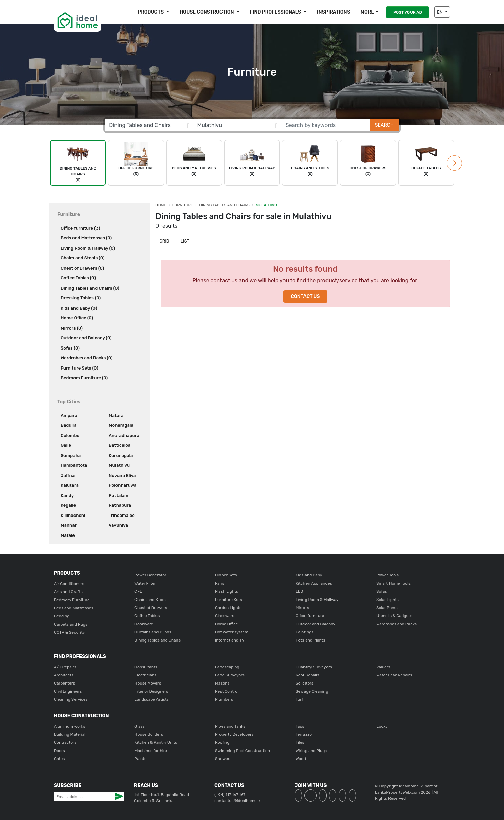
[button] (454, 163)
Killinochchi (73, 515)
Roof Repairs (308, 675)
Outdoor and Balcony (316, 624)
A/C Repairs (65, 667)
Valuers (383, 667)
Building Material (70, 734)
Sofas (382, 591)
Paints (140, 759)
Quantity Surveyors (314, 667)
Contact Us (305, 297)
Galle (66, 445)
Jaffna (68, 475)
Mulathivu (119, 465)
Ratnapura (120, 505)
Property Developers (234, 734)
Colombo (70, 435)
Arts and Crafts (68, 592)
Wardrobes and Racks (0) (87, 358)
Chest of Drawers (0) (82, 268)
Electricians (145, 675)
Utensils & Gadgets (394, 616)
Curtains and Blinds (153, 632)
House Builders (149, 734)
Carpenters (64, 683)
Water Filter (145, 583)
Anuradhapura (124, 435)
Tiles (300, 742)
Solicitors (304, 683)
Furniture (183, 205)
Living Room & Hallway (317, 600)
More (367, 12)
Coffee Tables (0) (78, 278)
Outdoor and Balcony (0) (86, 338)
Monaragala (121, 425)
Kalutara (70, 485)
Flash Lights (227, 591)
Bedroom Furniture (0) (84, 378)
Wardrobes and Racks (396, 624)
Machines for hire (151, 751)
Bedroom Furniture (72, 600)
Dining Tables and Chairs (224, 205)
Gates (59, 759)
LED (299, 591)
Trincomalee (122, 515)
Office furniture (310, 616)
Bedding (62, 616)
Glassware (225, 616)
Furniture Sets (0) (79, 368)
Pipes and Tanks (230, 726)
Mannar (69, 525)
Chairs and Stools (151, 600)
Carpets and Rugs (71, 624)
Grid (164, 241)
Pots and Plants (310, 640)
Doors (59, 751)
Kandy (67, 495)
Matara (116, 415)
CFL (138, 591)
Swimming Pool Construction (243, 751)
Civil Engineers (68, 691)
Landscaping (227, 667)
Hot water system (232, 632)
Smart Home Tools (393, 583)
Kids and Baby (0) (79, 308)
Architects (64, 675)
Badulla (69, 425)
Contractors (65, 742)
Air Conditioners (69, 584)
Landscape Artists (152, 699)
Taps (300, 726)
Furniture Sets (229, 600)
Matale (68, 535)
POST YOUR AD (408, 12)
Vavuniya (118, 525)
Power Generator (150, 575)
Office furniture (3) (80, 228)
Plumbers (224, 699)
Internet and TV (230, 640)
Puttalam (119, 495)
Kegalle (68, 505)
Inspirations (334, 12)
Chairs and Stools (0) (83, 258)
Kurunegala (121, 455)
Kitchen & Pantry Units (156, 742)
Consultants (146, 667)
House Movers (148, 683)
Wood (301, 759)
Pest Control (227, 691)
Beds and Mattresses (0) (86, 238)
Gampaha (71, 455)
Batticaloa (120, 445)
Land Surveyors (230, 675)
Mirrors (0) (72, 328)
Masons (222, 683)
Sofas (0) (70, 348)
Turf (299, 699)
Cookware (144, 624)
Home (161, 205)
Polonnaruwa (123, 485)
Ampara (69, 415)
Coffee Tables (147, 616)
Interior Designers (151, 691)
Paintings (304, 632)
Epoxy (382, 726)
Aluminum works (70, 726)
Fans (220, 583)
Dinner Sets (226, 575)
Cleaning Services (71, 699)
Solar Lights (387, 600)
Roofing (222, 742)
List (184, 241)
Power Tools (387, 575)
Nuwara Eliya (122, 475)
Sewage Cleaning (312, 691)
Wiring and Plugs (311, 751)
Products (151, 12)
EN (440, 12)
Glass (140, 726)
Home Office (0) (77, 318)
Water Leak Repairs (394, 675)
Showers (223, 759)
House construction (207, 12)
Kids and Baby (309, 575)
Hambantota (74, 465)
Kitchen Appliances (314, 583)
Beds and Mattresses (74, 608)
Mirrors (302, 608)
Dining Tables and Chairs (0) (90, 288)
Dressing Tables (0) (81, 298)
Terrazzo (304, 734)
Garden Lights (228, 608)
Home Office (227, 624)
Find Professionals (276, 12)
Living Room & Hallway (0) (88, 248)
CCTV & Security (69, 632)
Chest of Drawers (151, 608)
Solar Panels (388, 608)
